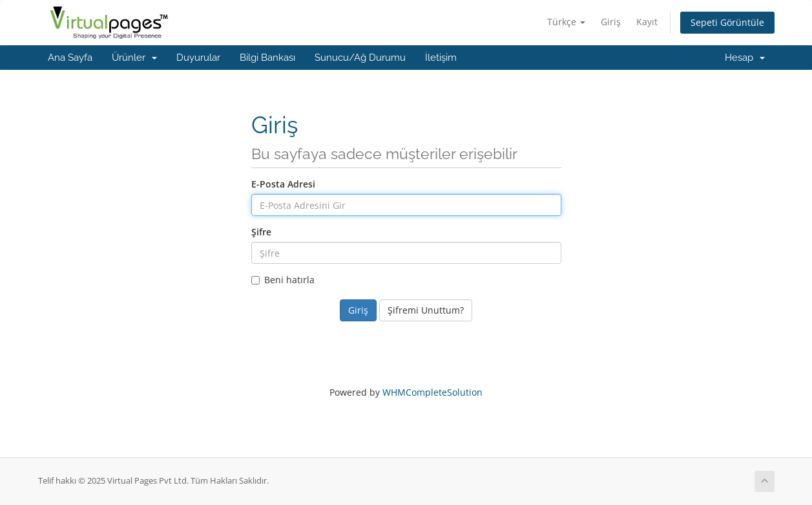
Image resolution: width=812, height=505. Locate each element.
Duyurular (198, 58)
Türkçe (566, 22)
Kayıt (647, 22)
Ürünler (134, 58)
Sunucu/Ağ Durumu (360, 58)
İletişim (441, 58)
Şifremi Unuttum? (426, 310)
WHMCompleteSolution (432, 392)
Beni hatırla (283, 280)
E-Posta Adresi (283, 184)
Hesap (745, 58)
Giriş (611, 22)
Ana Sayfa (70, 58)
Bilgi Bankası (267, 58)
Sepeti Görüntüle (727, 22)
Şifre (261, 232)
